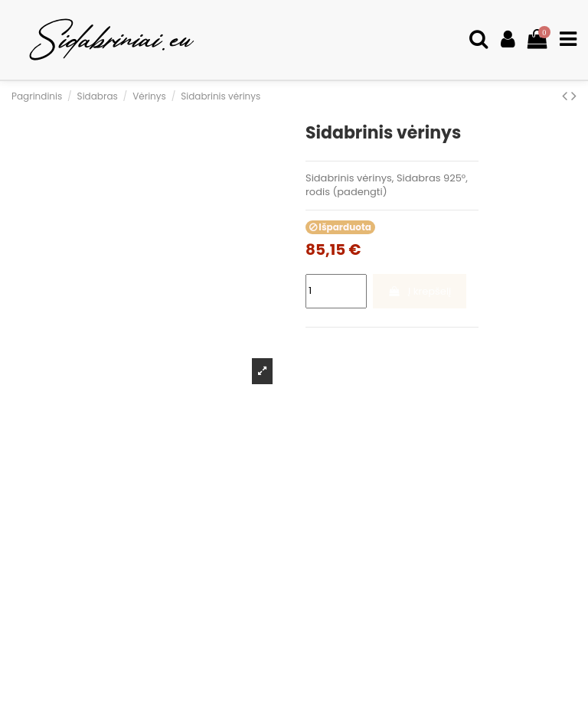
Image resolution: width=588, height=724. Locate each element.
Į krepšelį (419, 291)
